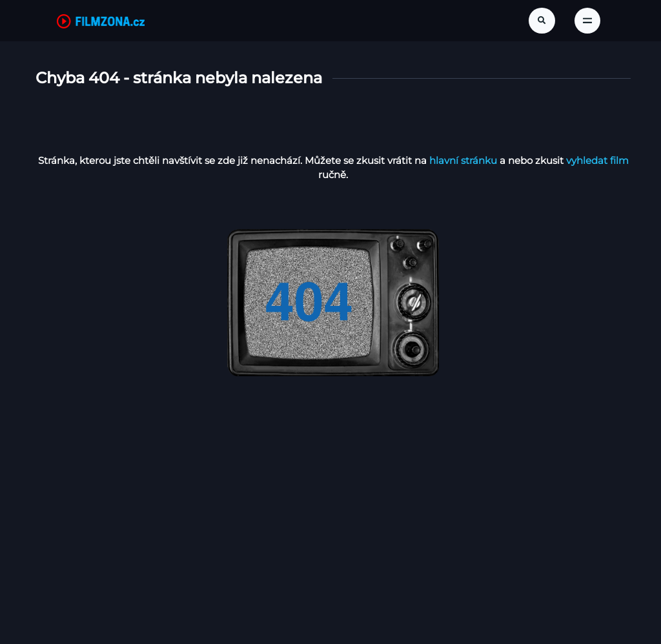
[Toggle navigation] (587, 21)
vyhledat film (597, 160)
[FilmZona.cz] (101, 21)
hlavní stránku (463, 160)
